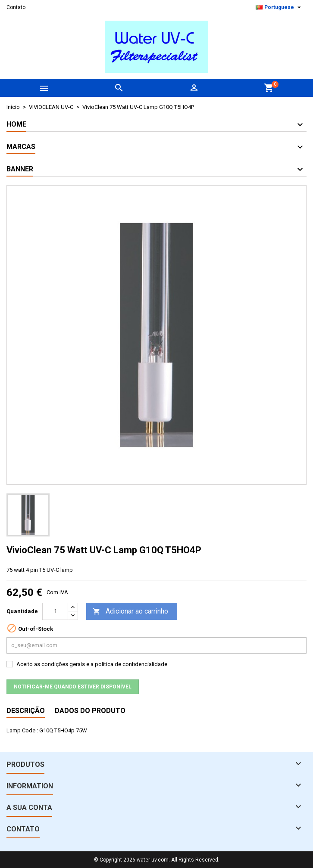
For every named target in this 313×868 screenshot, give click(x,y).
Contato (16, 7)
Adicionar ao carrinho (130, 612)
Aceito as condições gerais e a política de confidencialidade (92, 664)
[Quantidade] (55, 611)
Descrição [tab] (26, 711)
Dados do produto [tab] (90, 711)
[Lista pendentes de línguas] (279, 7)
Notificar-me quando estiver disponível (73, 687)
